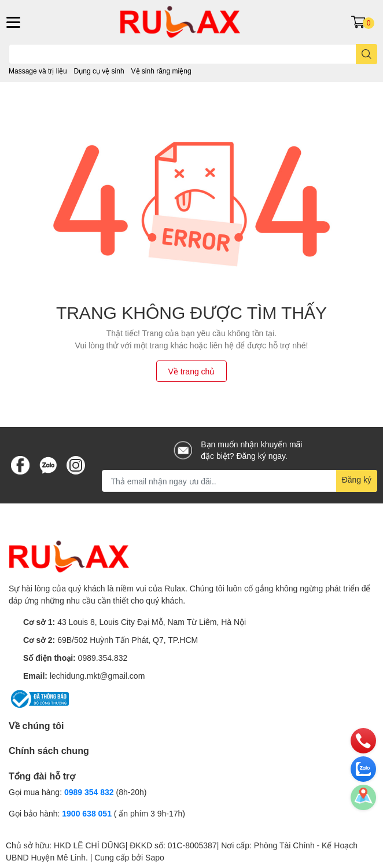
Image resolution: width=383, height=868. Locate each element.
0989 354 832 (89, 792)
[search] (367, 54)
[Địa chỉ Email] (240, 481)
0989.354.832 (103, 658)
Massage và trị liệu (38, 71)
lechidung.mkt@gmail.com (97, 676)
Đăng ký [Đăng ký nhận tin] (357, 479)
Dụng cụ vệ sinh (99, 71)
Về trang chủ (192, 371)
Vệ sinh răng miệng (161, 71)
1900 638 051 (88, 813)
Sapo (155, 857)
